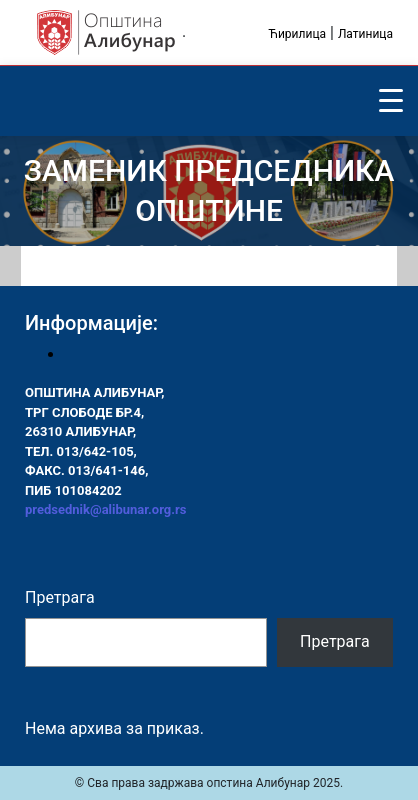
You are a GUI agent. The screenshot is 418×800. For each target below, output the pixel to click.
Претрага (60, 597)
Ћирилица (297, 34)
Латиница (365, 34)
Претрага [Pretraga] (335, 641)
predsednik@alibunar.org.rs (105, 509)
